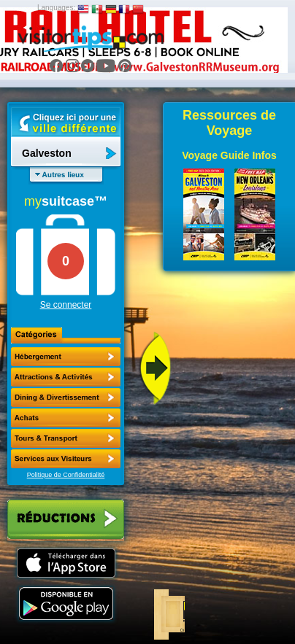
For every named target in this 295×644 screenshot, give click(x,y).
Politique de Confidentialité (66, 475)
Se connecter (66, 305)
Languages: (56, 8)
